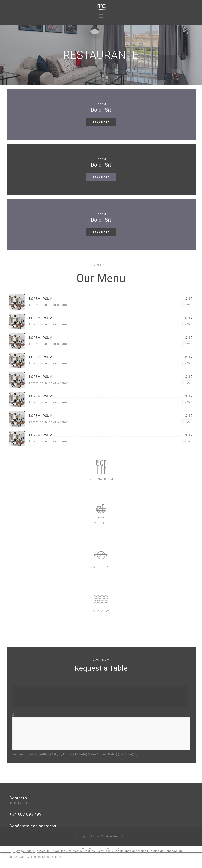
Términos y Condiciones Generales (122, 851)
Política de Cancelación (165, 851)
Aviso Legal (24, 851)
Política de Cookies (81, 851)
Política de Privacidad (50, 851)
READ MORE (101, 122)
